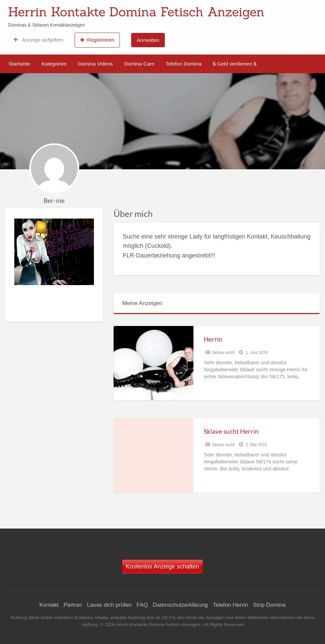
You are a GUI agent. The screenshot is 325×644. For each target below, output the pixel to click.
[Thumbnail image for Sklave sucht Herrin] (153, 455)
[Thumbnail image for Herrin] (153, 363)
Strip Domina (269, 605)
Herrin (213, 339)
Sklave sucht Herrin (231, 431)
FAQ (142, 605)
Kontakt (49, 605)
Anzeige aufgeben (38, 40)
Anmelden (148, 40)
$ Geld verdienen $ (235, 64)
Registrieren (97, 40)
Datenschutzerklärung (180, 605)
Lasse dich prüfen (109, 605)
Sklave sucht (223, 353)
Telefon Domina (183, 64)
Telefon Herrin (230, 605)
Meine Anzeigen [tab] (142, 303)
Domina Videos (95, 64)
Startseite (19, 64)
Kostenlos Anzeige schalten (162, 566)
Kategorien (54, 64)
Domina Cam (139, 64)
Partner (73, 605)
